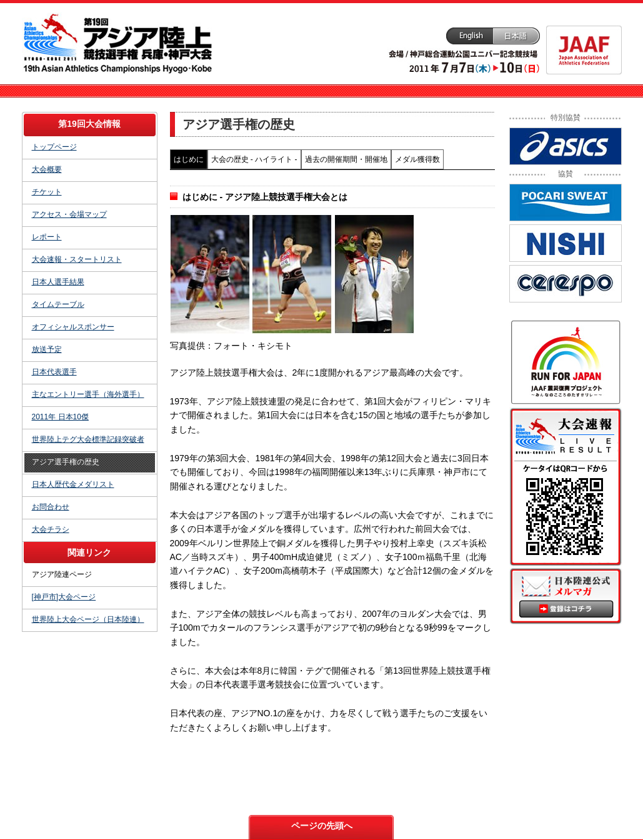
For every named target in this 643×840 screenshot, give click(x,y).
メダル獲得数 (417, 159)
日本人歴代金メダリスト (73, 484)
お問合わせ (51, 507)
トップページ (54, 147)
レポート (47, 237)
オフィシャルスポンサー (73, 327)
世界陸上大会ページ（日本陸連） (88, 619)
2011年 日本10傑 (60, 417)
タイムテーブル (58, 304)
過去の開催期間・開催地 (346, 159)
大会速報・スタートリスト (77, 259)
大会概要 (47, 169)
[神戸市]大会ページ (64, 597)
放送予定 (47, 349)
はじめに (189, 159)
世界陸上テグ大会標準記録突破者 (88, 439)
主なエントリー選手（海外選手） (88, 394)
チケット (47, 192)
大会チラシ (51, 529)
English (470, 36)
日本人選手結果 (58, 282)
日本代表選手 (54, 372)
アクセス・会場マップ (69, 214)
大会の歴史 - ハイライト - (254, 159)
